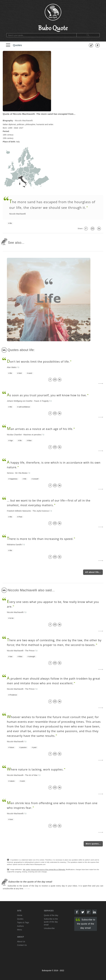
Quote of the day (51, 915)
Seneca (10, 473)
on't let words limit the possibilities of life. (38, 362)
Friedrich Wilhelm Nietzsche (19, 511)
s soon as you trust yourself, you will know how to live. (47, 395)
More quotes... (93, 844)
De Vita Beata (21, 473)
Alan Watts (12, 367)
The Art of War (31, 775)
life (11, 223)
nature (12, 781)
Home (20, 915)
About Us (21, 942)
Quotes (17, 45)
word (30, 373)
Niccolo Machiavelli (17, 214)
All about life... (93, 572)
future (12, 747)
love (11, 819)
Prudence (13, 695)
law (11, 657)
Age (11, 441)
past (35, 747)
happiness (14, 479)
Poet (20, 517)
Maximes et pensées (32, 435)
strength (32, 657)
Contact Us (22, 945)
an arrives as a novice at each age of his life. (40, 429)
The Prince (30, 651)
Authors (20, 926)
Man (30, 441)
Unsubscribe (49, 928)
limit (20, 373)
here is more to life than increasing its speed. (40, 539)
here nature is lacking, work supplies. (35, 769)
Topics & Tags (23, 922)
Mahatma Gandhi (14, 545)
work (23, 781)
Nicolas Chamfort (14, 435)
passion (24, 747)
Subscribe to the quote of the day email (85, 923)
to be (12, 618)
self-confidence (24, 407)
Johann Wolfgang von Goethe (20, 401)
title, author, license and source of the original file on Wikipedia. (44, 870)
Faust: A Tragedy (41, 401)
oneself (36, 479)
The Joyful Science (41, 511)
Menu (20, 930)
